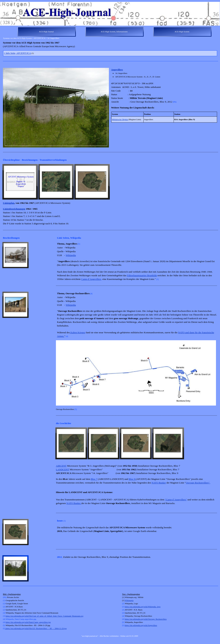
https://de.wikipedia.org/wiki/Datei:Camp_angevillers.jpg (28, 622)
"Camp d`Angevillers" (176, 500)
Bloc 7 (94, 479)
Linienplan (9, 203)
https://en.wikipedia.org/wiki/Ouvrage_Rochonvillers (146, 619)
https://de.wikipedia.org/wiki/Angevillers (141, 625)
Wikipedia (71, 255)
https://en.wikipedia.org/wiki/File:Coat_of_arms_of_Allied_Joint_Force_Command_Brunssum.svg (44, 616)
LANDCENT (63, 469)
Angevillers (117, 70)
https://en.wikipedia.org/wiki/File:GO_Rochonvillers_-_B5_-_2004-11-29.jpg (36, 629)
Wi (126, 600)
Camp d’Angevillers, (91, 279)
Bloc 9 (132, 479)
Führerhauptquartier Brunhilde (142, 275)
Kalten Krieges (78, 332)
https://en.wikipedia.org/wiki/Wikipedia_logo (143, 607)
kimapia (130, 600)
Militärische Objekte (120, 120)
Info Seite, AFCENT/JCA (17, 53)
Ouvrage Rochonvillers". (198, 483)
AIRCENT (61, 466)
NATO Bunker (159, 483)
